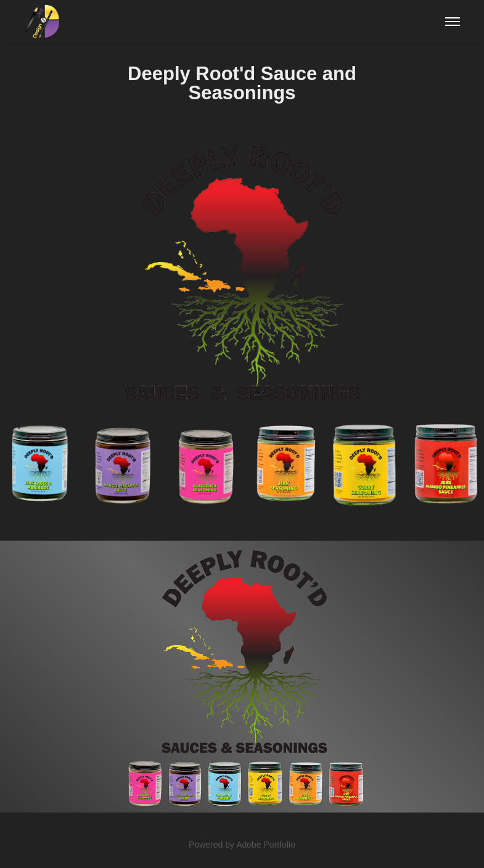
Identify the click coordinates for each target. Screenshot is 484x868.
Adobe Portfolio (266, 845)
